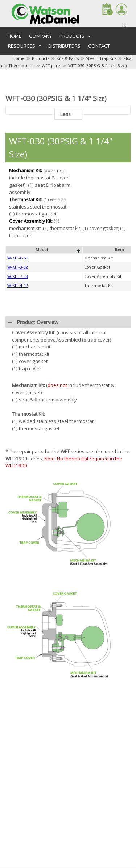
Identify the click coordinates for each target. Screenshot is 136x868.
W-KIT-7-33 (18, 276)
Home (15, 36)
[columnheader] (44, 250)
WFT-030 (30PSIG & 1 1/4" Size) (97, 66)
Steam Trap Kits (101, 58)
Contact (99, 46)
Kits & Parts (68, 58)
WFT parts (51, 66)
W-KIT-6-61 (18, 258)
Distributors (64, 46)
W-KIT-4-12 (18, 285)
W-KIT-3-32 (18, 267)
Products (41, 58)
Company (40, 36)
